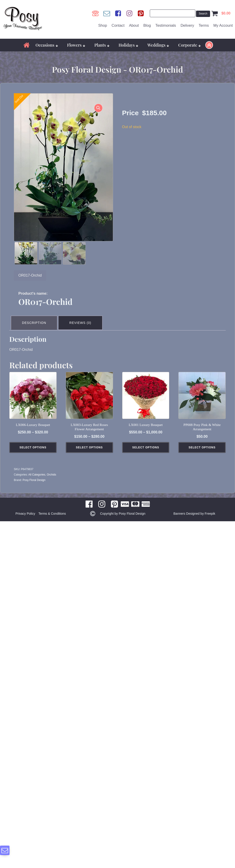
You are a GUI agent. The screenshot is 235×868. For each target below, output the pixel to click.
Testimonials (166, 24)
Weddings (158, 43)
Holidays (128, 43)
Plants (102, 43)
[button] (97, 106)
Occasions (47, 43)
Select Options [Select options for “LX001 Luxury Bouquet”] (146, 444)
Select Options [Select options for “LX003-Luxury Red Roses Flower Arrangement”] (89, 444)
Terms (204, 24)
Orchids (51, 471)
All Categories (37, 471)
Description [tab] (35, 320)
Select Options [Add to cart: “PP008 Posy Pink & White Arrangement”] (202, 444)
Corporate (189, 43)
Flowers (76, 43)
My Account (223, 24)
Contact (118, 24)
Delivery (187, 24)
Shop (103, 24)
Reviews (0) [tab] (82, 320)
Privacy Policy (25, 510)
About (134, 24)
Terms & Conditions (53, 510)
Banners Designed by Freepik (194, 510)
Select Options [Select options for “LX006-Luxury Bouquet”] (33, 444)
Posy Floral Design (34, 476)
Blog (147, 24)
